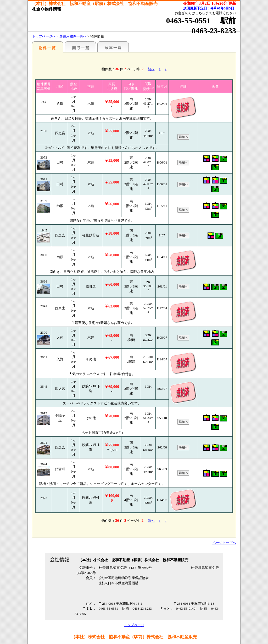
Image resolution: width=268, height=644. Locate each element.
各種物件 (48, 47)
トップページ (134, 625)
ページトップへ (224, 543)
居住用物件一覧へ (73, 36)
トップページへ (44, 36)
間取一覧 (80, 47)
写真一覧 (113, 47)
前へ (151, 69)
